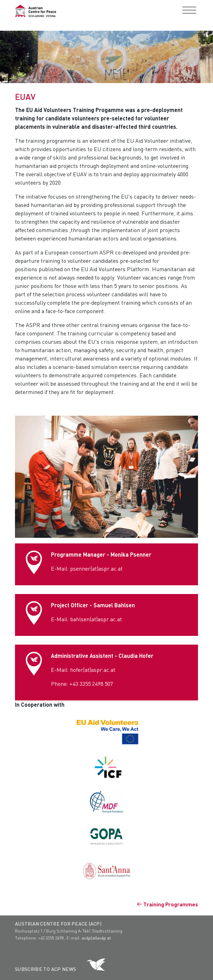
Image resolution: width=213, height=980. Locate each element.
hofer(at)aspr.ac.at (93, 670)
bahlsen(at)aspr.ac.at (96, 619)
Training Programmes (171, 904)
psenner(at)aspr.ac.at (96, 568)
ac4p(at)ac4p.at (96, 938)
